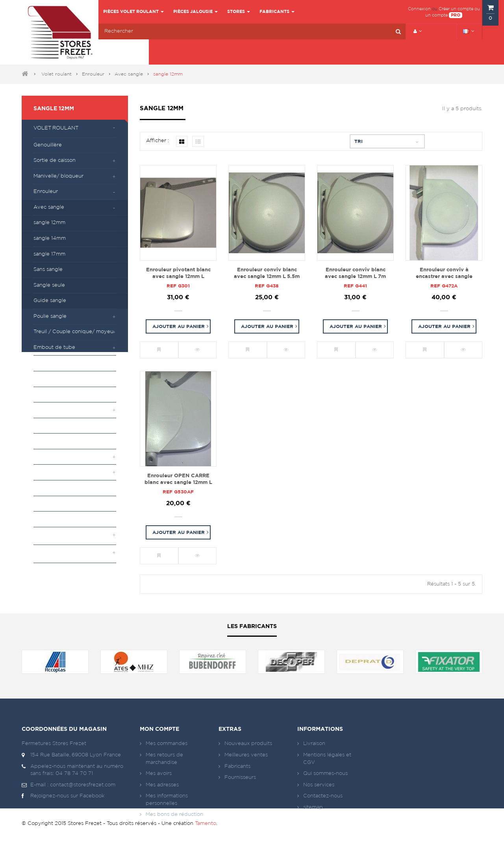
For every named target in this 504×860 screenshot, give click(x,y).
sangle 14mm (50, 238)
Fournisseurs (240, 778)
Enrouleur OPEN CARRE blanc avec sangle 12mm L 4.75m (178, 480)
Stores (44, 553)
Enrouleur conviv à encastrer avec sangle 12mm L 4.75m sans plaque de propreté (444, 274)
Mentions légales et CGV (327, 759)
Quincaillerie (49, 519)
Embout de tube (54, 348)
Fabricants (237, 766)
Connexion (419, 9)
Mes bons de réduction (174, 815)
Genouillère (48, 145)
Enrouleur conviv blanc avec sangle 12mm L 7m (355, 273)
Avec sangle (129, 74)
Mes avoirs (159, 774)
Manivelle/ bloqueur (58, 176)
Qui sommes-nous (325, 774)
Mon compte (159, 729)
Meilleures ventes (246, 755)
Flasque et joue (53, 457)
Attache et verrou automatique (72, 410)
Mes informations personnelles (167, 800)
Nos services (319, 785)
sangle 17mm (49, 254)
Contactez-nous (323, 796)
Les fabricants (252, 626)
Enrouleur (93, 74)
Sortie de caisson (55, 160)
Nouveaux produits (248, 744)
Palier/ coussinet (54, 363)
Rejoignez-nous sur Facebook (63, 796)
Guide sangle (50, 301)
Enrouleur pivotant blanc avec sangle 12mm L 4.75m (178, 274)
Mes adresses (162, 785)
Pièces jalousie (57, 536)
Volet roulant (57, 74)
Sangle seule (49, 285)
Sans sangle (48, 270)
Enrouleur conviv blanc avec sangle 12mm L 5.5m (267, 273)
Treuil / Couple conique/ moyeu (73, 332)
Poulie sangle (50, 316)
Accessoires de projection (66, 441)
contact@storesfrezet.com (83, 785)
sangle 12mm (54, 109)
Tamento (206, 844)
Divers (41, 472)
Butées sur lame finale (61, 425)
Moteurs (46, 572)
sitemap (313, 807)
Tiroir (40, 394)
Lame (40, 503)
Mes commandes (167, 744)
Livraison (314, 744)
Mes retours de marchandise (164, 759)
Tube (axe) (47, 488)
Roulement (47, 379)
